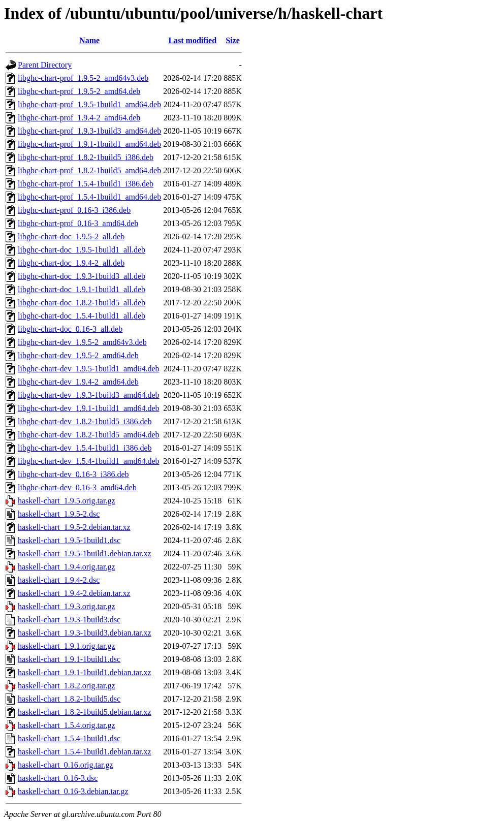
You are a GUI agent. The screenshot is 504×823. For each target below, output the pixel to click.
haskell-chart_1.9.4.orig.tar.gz (67, 567)
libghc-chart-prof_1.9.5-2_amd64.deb (79, 91)
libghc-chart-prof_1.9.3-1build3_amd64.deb (89, 131)
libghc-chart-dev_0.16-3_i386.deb (73, 474)
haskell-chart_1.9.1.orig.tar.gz (67, 646)
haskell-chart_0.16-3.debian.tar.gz (73, 791)
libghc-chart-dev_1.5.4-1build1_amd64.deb (89, 461)
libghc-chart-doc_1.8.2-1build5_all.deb (82, 303)
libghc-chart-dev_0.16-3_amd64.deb (77, 487)
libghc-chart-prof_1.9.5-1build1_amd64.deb (89, 104)
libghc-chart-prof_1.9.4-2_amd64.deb (79, 118)
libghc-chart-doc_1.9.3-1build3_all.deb (82, 276)
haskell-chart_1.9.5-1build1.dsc (69, 540)
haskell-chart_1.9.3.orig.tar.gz (67, 606)
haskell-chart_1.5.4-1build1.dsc (69, 738)
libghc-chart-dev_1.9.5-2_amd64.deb (78, 355)
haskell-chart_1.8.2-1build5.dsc (69, 699)
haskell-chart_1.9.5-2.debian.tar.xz (74, 527)
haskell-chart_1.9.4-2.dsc (59, 580)
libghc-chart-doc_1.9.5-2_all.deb (71, 236)
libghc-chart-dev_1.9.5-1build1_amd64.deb (89, 369)
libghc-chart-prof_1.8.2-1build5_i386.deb (86, 157)
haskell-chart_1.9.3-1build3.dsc (69, 620)
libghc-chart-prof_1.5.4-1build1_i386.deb (86, 184)
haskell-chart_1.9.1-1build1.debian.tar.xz (85, 672)
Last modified (192, 40)
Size (233, 40)
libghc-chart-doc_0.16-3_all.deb (70, 329)
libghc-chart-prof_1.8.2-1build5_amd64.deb (89, 170)
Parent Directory (45, 65)
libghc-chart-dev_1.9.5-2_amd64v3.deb (82, 342)
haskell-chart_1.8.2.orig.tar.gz (67, 686)
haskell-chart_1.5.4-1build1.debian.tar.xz (85, 752)
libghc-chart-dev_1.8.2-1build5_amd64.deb (89, 435)
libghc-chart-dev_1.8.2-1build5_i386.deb (85, 421)
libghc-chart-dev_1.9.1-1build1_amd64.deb (89, 408)
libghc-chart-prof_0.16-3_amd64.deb (78, 223)
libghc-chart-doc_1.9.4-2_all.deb (71, 263)
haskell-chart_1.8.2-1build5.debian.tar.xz (85, 712)
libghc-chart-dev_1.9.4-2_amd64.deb (78, 382)
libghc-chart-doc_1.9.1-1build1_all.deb (82, 289)
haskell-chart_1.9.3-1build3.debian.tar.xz (85, 633)
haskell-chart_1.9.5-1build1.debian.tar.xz (85, 553)
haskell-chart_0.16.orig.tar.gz (66, 765)
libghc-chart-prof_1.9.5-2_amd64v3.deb (83, 78)
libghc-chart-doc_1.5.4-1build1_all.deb (82, 316)
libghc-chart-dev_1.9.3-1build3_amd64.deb (89, 395)
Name (89, 40)
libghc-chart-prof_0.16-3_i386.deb (74, 210)
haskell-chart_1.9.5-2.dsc (59, 514)
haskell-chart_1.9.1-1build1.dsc (69, 659)
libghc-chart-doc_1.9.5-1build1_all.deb (82, 250)
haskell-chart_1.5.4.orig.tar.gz (67, 725)
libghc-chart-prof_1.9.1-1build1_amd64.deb (89, 144)
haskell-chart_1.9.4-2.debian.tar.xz (74, 593)
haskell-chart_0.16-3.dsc (58, 778)
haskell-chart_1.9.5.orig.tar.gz (67, 501)
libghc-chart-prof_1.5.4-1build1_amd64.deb (89, 197)
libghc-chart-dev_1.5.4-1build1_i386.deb (85, 448)
